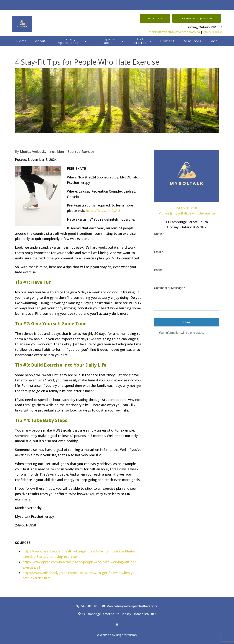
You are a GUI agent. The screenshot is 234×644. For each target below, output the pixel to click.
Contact (167, 41)
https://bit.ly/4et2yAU (103, 211)
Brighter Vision (126, 635)
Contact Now (155, 18)
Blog (214, 41)
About (40, 41)
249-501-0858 (212, 32)
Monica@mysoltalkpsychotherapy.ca (174, 32)
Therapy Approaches (68, 41)
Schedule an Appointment (197, 18)
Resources (192, 41)
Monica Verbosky (33, 152)
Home (22, 41)
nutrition (57, 152)
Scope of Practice (108, 41)
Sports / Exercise (81, 152)
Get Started (140, 41)
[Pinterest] (117, 625)
